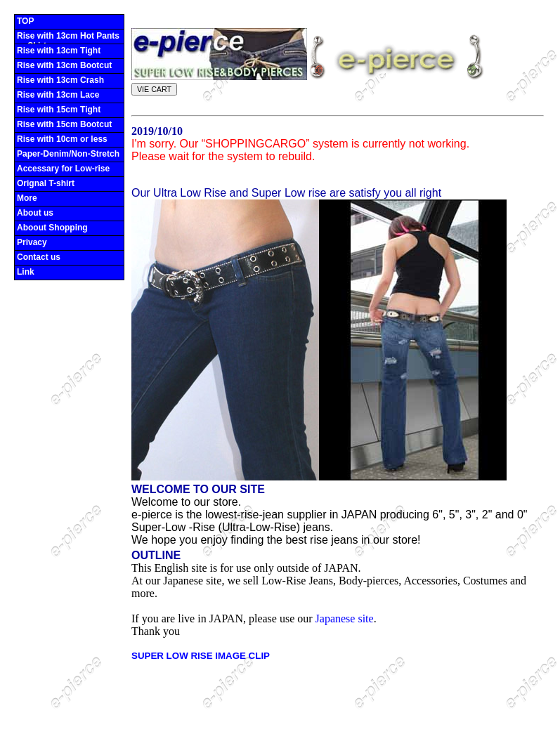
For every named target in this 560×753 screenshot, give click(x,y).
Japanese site (345, 618)
